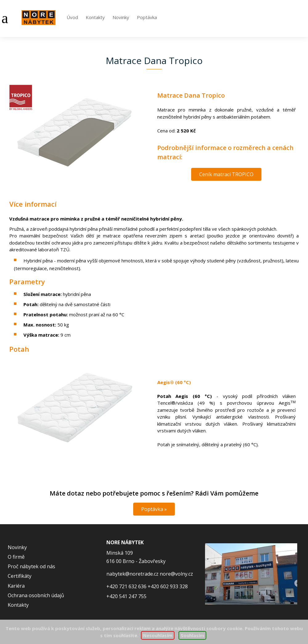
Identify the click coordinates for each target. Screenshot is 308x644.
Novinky (121, 17)
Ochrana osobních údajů (36, 595)
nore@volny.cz (176, 574)
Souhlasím (193, 635)
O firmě (16, 557)
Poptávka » (154, 509)
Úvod (72, 17)
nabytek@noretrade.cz (132, 574)
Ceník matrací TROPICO (226, 174)
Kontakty (95, 17)
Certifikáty (20, 576)
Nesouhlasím (158, 635)
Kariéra (16, 586)
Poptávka (147, 17)
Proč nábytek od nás (31, 566)
